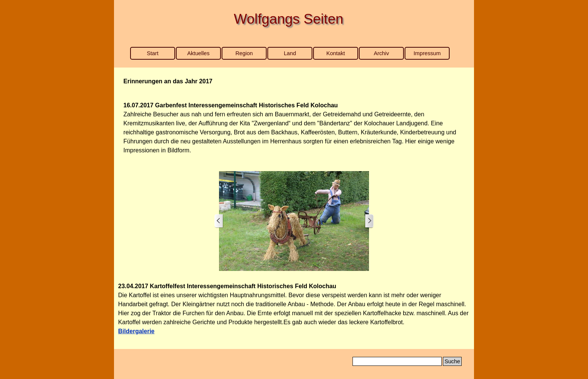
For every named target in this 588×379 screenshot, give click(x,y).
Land (290, 53)
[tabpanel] (294, 81)
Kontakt (336, 53)
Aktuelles (198, 53)
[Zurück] (219, 221)
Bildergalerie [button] (136, 331)
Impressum (427, 53)
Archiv (382, 53)
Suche (452, 361)
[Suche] (397, 361)
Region (244, 53)
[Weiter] (369, 221)
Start (153, 53)
